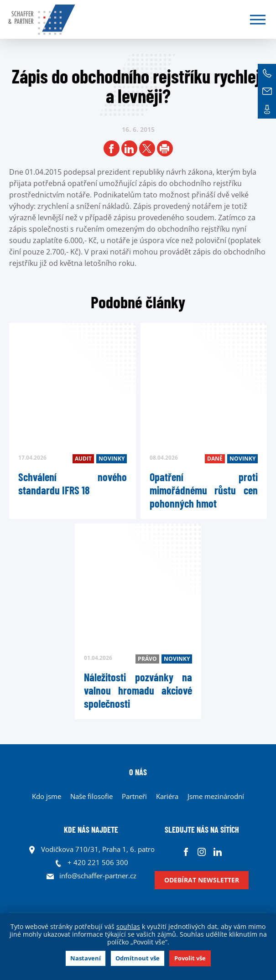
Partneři (134, 796)
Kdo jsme (47, 796)
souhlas (128, 926)
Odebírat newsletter (202, 880)
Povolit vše (190, 958)
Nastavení (86, 958)
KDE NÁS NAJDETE (91, 830)
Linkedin (218, 852)
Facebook (186, 852)
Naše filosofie (91, 796)
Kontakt (267, 109)
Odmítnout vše (138, 958)
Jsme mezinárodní (216, 796)
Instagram (202, 852)
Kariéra (167, 796)
